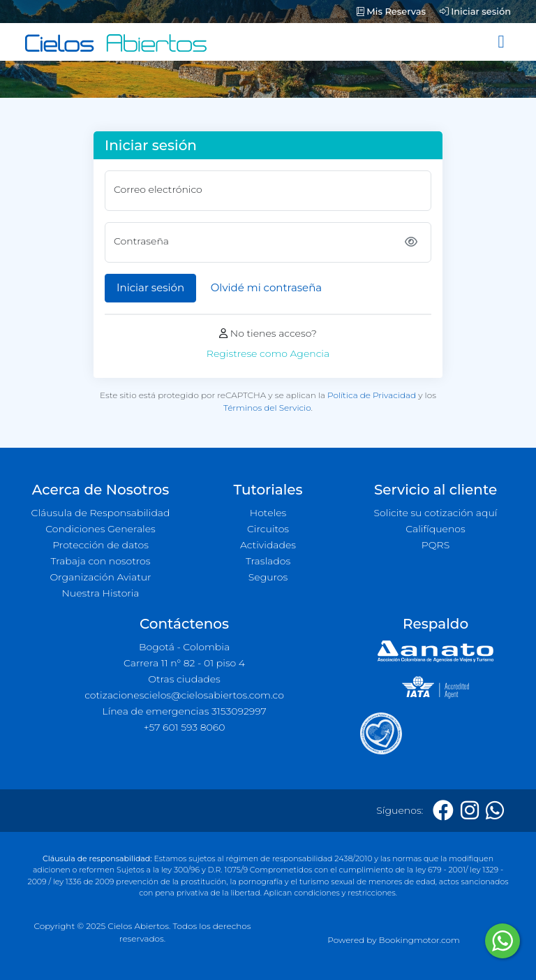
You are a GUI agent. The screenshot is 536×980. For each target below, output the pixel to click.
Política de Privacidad (372, 395)
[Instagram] (470, 811)
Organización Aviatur (100, 577)
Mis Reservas (391, 11)
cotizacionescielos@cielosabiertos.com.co (184, 695)
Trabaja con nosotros (101, 561)
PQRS (435, 545)
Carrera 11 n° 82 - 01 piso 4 (184, 663)
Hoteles (268, 513)
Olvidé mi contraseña (266, 287)
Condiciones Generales (100, 529)
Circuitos (268, 529)
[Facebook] (443, 811)
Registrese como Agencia (268, 353)
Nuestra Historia (100, 593)
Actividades (268, 545)
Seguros (268, 577)
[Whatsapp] (495, 811)
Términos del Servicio (267, 408)
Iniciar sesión (475, 11)
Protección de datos (100, 545)
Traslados (268, 561)
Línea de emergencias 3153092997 (184, 711)
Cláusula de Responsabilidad (101, 513)
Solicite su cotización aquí (436, 513)
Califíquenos (435, 529)
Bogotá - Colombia (184, 647)
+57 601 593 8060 (185, 727)
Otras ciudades (184, 679)
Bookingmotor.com (419, 940)
